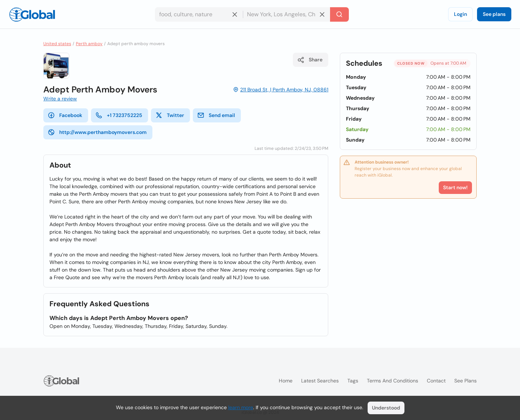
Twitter (170, 115)
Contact (436, 381)
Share (310, 60)
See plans (494, 14)
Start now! (455, 187)
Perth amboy (89, 44)
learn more (241, 407)
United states (57, 44)
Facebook (65, 115)
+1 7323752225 (119, 115)
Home (286, 381)
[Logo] (32, 14)
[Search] (339, 14)
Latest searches (320, 381)
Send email (216, 115)
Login (460, 14)
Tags (353, 381)
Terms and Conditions (393, 381)
